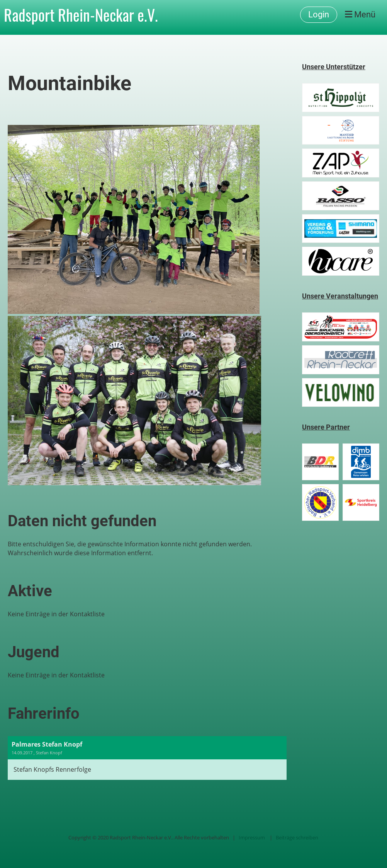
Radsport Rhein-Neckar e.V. (81, 15)
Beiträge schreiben (297, 837)
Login (319, 14)
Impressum (252, 837)
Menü (360, 14)
